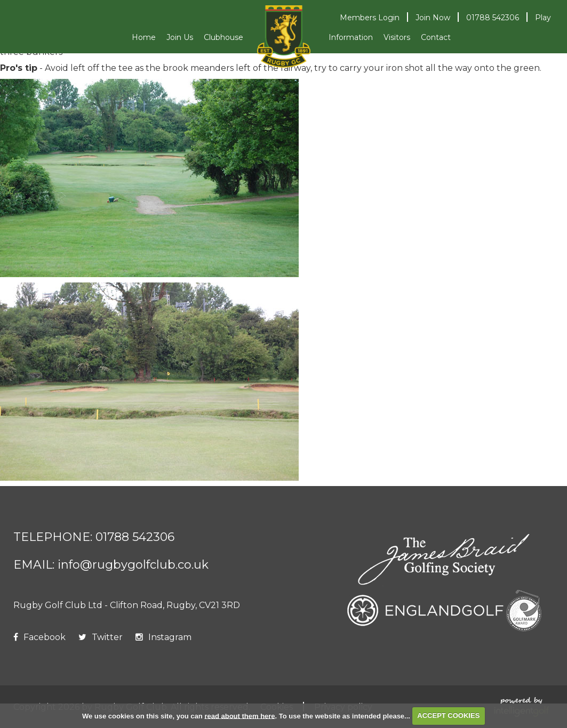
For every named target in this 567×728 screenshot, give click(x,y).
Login (370, 18)
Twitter (101, 637)
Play (543, 18)
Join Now (433, 18)
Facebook (39, 637)
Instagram (163, 637)
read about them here (239, 715)
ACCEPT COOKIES (448, 715)
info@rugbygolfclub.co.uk (133, 565)
